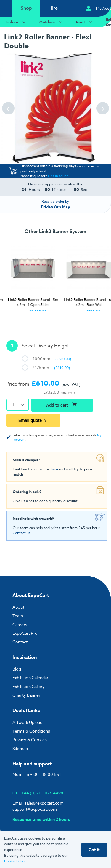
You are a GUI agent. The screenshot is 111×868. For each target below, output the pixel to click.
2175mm (51, 367)
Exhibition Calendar (30, 678)
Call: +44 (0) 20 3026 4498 (38, 793)
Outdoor (52, 22)
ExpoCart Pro (25, 633)
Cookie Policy (15, 861)
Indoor (17, 22)
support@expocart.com (35, 809)
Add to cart (62, 404)
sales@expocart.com (44, 803)
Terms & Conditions (31, 731)
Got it (94, 850)
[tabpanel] (28, 276)
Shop (26, 8)
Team (18, 616)
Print (85, 22)
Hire (53, 8)
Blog (17, 669)
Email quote (33, 420)
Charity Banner (26, 695)
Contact (20, 642)
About (18, 607)
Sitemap (20, 748)
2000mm (52, 359)
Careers (20, 624)
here (54, 469)
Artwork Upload (27, 722)
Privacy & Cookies (30, 739)
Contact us (22, 533)
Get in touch (58, 176)
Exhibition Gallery (29, 686)
